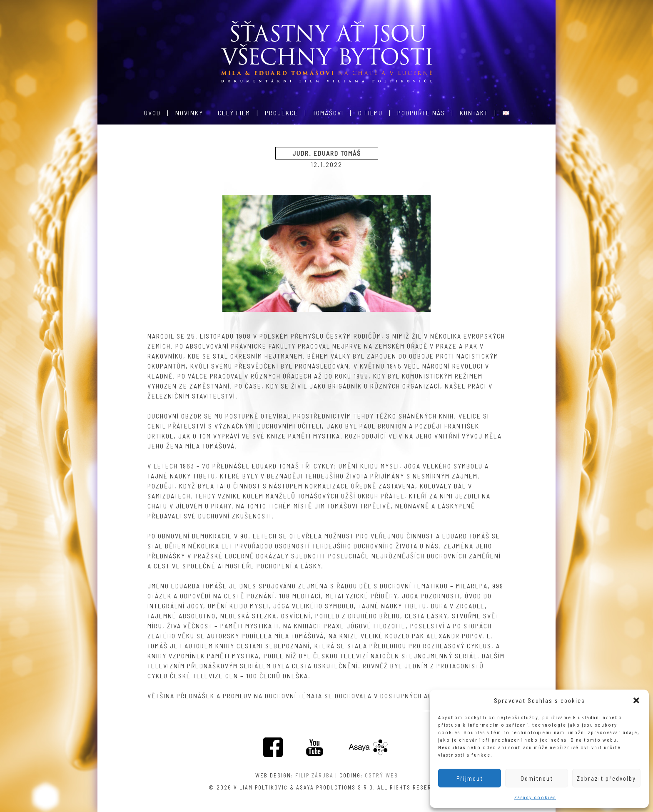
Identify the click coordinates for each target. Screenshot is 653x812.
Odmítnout (537, 778)
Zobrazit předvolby (606, 778)
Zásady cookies (535, 797)
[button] (636, 700)
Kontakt (474, 113)
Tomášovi (328, 113)
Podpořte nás (421, 113)
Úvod (152, 113)
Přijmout (470, 778)
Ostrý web (381, 775)
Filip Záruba (314, 775)
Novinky (189, 113)
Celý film (234, 113)
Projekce (282, 113)
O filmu (370, 113)
